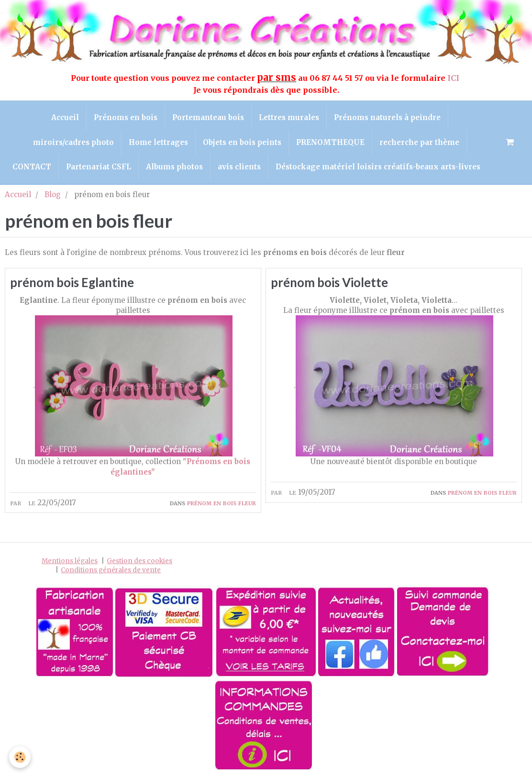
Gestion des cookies (139, 561)
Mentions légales (70, 561)
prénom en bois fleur (222, 503)
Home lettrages (158, 142)
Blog (53, 194)
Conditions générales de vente (111, 571)
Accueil (65, 117)
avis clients (239, 167)
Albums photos (174, 167)
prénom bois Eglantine (72, 282)
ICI (454, 78)
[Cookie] (20, 757)
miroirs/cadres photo (73, 142)
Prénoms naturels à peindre (387, 117)
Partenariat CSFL (99, 167)
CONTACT (32, 167)
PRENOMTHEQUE (330, 142)
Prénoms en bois (126, 117)
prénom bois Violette (329, 282)
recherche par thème (419, 142)
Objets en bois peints (242, 142)
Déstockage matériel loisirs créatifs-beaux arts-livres (378, 167)
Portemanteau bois (208, 117)
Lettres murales (289, 117)
